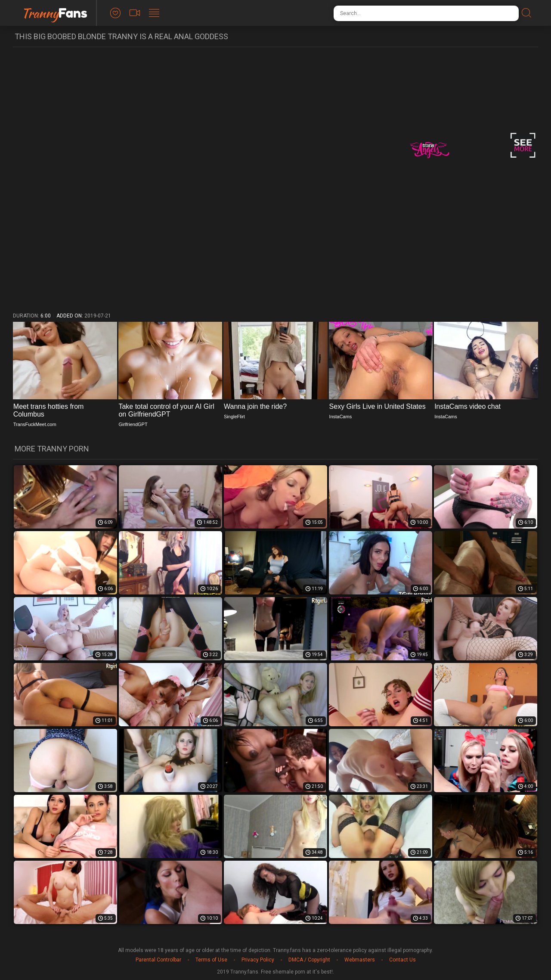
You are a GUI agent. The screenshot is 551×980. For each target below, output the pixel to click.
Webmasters (360, 960)
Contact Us (402, 960)
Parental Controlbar (158, 960)
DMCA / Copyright (309, 960)
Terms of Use (211, 960)
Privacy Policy (258, 960)
